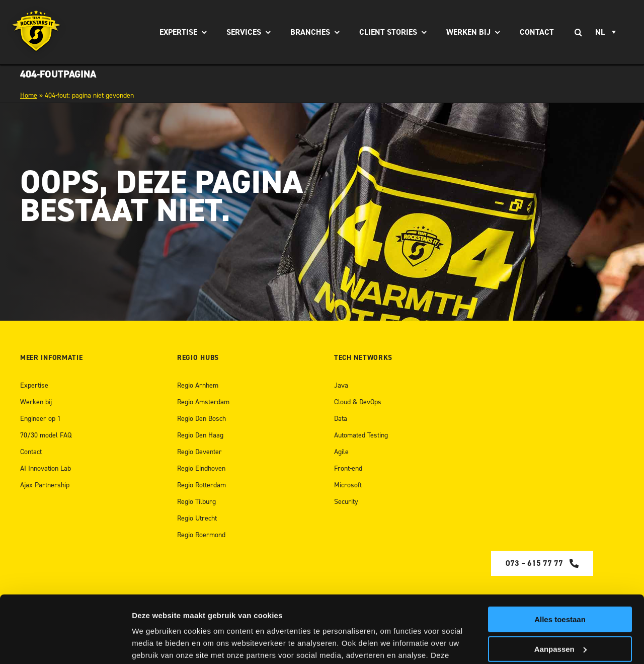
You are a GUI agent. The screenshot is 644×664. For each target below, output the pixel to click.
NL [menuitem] (600, 32)
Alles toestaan (560, 557)
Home (29, 95)
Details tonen (156, 644)
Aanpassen (560, 586)
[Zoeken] (578, 32)
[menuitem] (607, 32)
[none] (607, 32)
